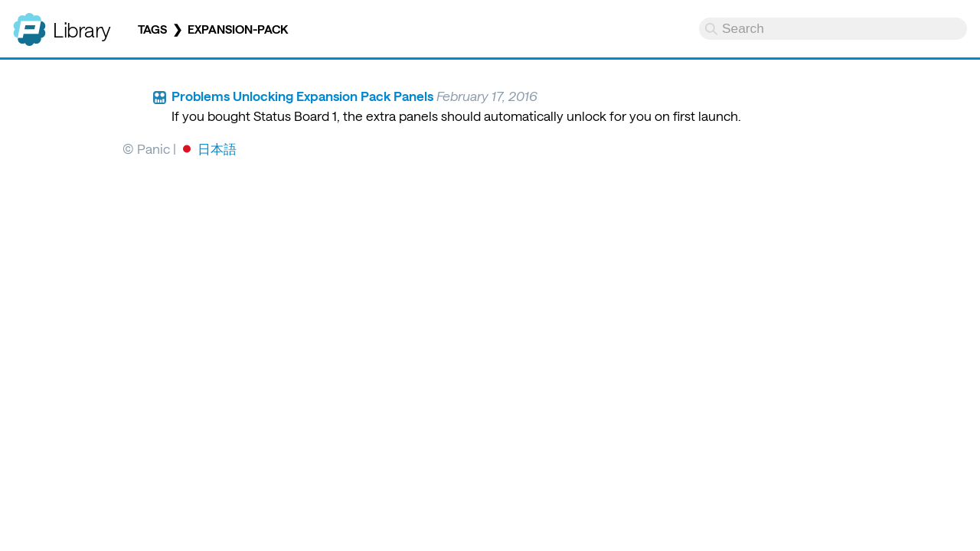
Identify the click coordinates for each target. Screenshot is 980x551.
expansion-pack (238, 29)
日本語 (217, 148)
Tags (152, 29)
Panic (29, 23)
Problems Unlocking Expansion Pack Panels (302, 96)
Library (82, 29)
